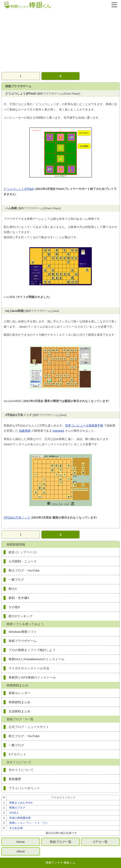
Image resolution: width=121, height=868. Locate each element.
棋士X (13, 589)
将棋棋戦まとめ (19, 702)
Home (21, 842)
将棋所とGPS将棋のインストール (32, 677)
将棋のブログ (17, 808)
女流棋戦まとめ (19, 711)
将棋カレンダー (19, 693)
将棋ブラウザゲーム (23, 641)
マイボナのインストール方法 (29, 668)
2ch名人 (14, 813)
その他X (14, 607)
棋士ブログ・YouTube (24, 570)
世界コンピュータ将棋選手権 (84, 425)
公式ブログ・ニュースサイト (29, 727)
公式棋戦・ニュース (23, 561)
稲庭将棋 (25, 431)
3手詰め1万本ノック (17, 518)
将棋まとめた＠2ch (21, 803)
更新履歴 (15, 779)
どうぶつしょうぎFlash (19, 189)
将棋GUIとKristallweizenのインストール (36, 659)
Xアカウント (17, 754)
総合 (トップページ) (22, 552)
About (21, 851)
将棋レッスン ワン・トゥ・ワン (29, 823)
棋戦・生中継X (19, 598)
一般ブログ (16, 580)
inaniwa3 (58, 431)
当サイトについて (21, 770)
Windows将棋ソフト (23, 632)
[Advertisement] (60, 41)
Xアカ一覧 (100, 842)
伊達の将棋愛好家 (20, 818)
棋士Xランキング (21, 616)
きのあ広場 (16, 828)
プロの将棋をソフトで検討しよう (32, 650)
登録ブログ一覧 (60, 842)
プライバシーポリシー (24, 788)
